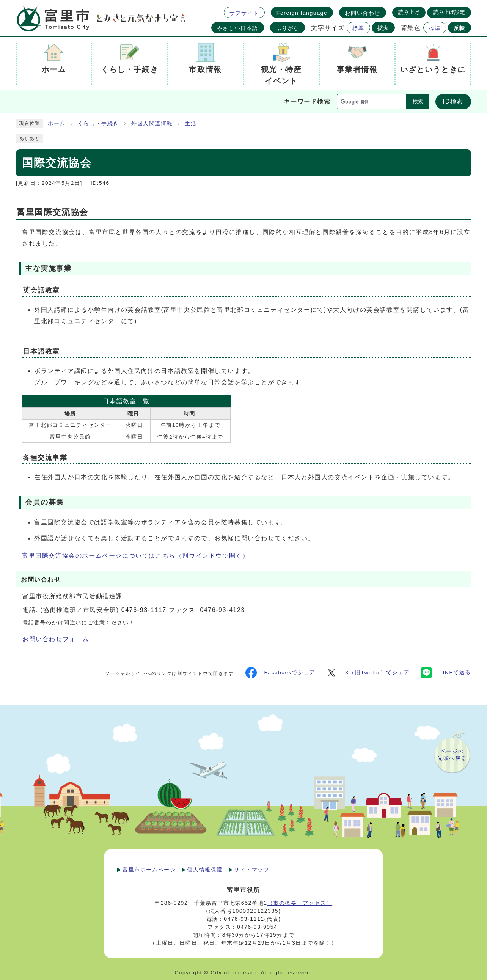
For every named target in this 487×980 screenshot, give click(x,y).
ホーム (57, 123)
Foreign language (302, 13)
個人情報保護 (205, 870)
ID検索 (453, 101)
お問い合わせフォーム (56, 639)
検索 (418, 101)
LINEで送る (446, 673)
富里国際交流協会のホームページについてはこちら (135, 556)
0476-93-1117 (144, 610)
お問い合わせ (363, 13)
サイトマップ (252, 870)
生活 (191, 123)
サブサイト (244, 13)
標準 (358, 28)
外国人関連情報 (152, 123)
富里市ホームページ (149, 870)
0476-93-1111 (244, 919)
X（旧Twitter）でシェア (368, 673)
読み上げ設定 (449, 12)
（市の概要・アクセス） (300, 903)
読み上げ (409, 12)
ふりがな (287, 28)
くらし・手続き (98, 123)
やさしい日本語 (238, 28)
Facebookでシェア (280, 673)
